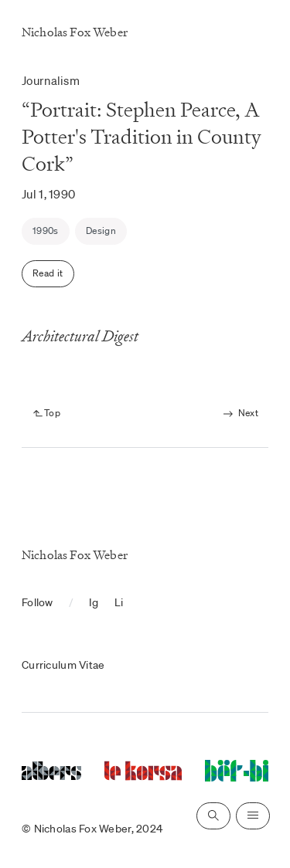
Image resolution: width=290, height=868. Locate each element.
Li (119, 602)
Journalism (51, 80)
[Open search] (213, 816)
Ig (94, 602)
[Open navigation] (253, 816)
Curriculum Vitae (63, 665)
